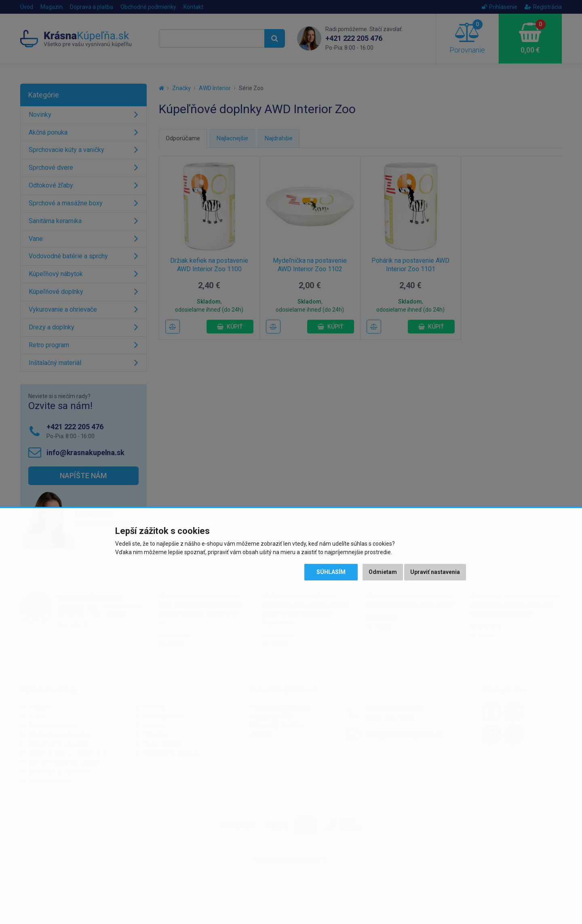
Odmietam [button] (383, 572)
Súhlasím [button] (331, 572)
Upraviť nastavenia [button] (435, 572)
